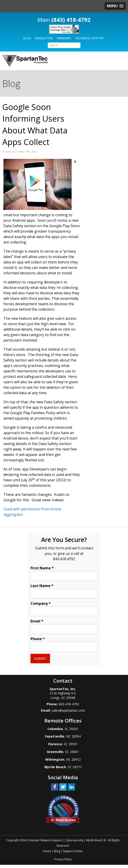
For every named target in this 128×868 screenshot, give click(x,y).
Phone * (38, 639)
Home (47, 851)
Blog (27, 38)
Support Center (73, 851)
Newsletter (44, 38)
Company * (41, 603)
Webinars (64, 38)
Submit (40, 658)
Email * (37, 621)
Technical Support (90, 38)
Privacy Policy (63, 859)
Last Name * (42, 586)
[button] (115, 6)
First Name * (42, 568)
